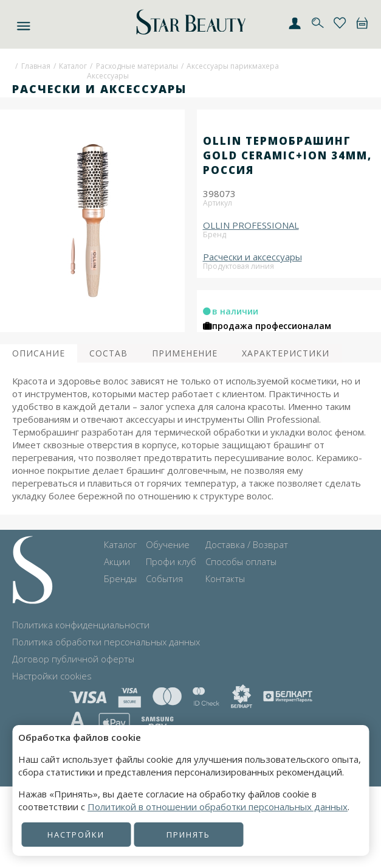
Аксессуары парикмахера (233, 66)
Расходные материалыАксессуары (132, 71)
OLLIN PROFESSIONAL (251, 225)
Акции (117, 561)
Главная (36, 66)
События (164, 578)
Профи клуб (171, 561)
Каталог (73, 66)
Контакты (225, 578)
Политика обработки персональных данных (106, 642)
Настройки (76, 835)
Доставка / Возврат (247, 544)
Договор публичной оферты (73, 659)
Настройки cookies (52, 676)
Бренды (120, 578)
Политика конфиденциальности (81, 625)
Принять (188, 835)
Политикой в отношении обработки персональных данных (218, 807)
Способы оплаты (241, 561)
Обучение (168, 544)
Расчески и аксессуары (252, 257)
